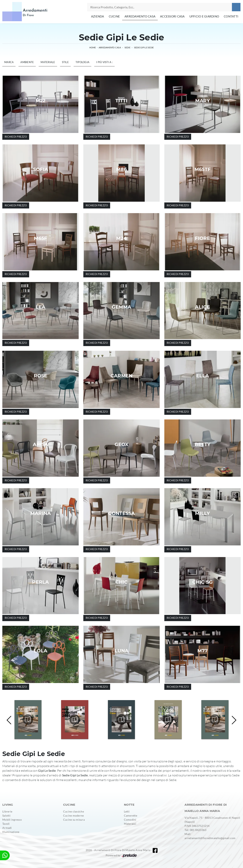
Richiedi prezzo (16, 137)
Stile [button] (65, 62)
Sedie (127, 47)
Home (93, 47)
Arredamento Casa (140, 16)
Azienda (98, 16)
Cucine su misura (74, 820)
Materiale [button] (48, 62)
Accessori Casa (172, 16)
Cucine (114, 16)
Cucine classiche (74, 811)
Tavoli (6, 824)
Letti (127, 811)
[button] (234, 720)
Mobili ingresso (12, 820)
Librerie (7, 811)
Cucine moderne (74, 815)
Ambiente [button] (27, 62)
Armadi (7, 828)
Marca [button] (9, 62)
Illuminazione (11, 832)
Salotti (6, 815)
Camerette (131, 815)
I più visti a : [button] (104, 62)
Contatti (231, 16)
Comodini (130, 820)
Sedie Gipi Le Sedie (144, 47)
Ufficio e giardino (204, 16)
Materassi (130, 824)
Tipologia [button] (82, 62)
